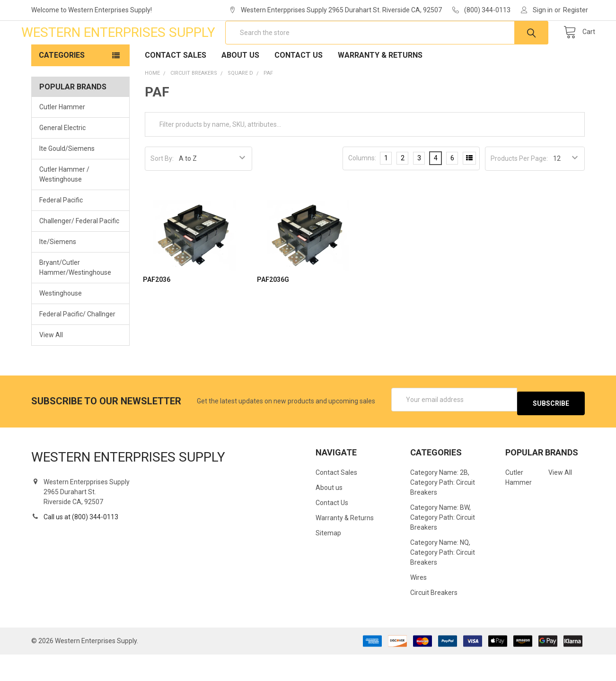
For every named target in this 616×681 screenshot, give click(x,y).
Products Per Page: (519, 189)
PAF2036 (157, 310)
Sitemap (328, 559)
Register (576, 10)
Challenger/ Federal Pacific (79, 251)
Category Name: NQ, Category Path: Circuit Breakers (443, 579)
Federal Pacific (61, 230)
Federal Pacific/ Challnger (77, 344)
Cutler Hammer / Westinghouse (64, 205)
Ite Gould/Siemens (67, 179)
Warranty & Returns (380, 85)
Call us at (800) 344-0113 (81, 543)
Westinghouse (61, 323)
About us (240, 85)
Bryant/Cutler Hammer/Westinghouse (75, 298)
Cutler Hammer (62, 137)
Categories (62, 85)
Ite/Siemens (58, 272)
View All (51, 365)
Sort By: (162, 189)
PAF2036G (273, 310)
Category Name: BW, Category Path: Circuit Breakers (443, 544)
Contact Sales (176, 85)
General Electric (62, 158)
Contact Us (299, 85)
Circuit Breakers (434, 619)
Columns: (362, 188)
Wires (418, 604)
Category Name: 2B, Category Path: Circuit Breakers (443, 509)
